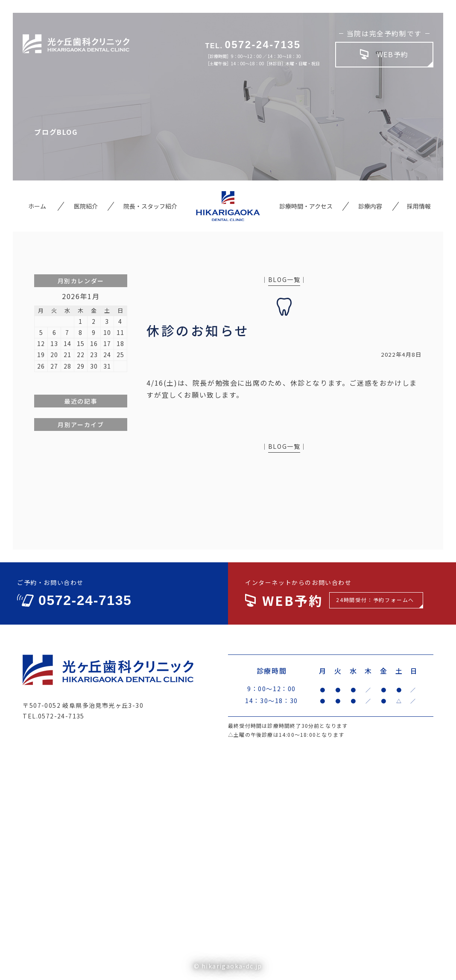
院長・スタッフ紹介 (150, 206)
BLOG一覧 (284, 279)
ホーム (37, 206)
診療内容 (370, 206)
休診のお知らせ (198, 330)
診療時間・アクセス (306, 206)
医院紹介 (86, 206)
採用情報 (419, 206)
